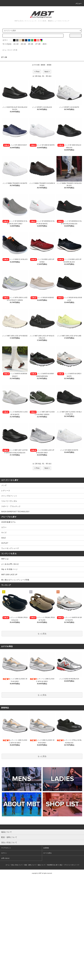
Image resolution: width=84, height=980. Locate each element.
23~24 (23, 44)
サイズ (10, 50)
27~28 (38, 44)
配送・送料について (30, 865)
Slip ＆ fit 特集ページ (9, 569)
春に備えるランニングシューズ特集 (15, 580)
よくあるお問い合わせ (10, 564)
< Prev (37, 72)
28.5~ (45, 44)
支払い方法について (17, 865)
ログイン (4, 853)
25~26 (30, 44)
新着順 (49, 65)
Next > (47, 72)
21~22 (16, 44)
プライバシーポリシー (70, 865)
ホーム (4, 50)
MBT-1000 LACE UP (9, 575)
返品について (41, 865)
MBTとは (5, 559)
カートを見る (47, 853)
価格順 (43, 65)
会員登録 (46, 848)
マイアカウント (6, 848)
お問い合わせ (5, 858)
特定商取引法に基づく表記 (55, 865)
